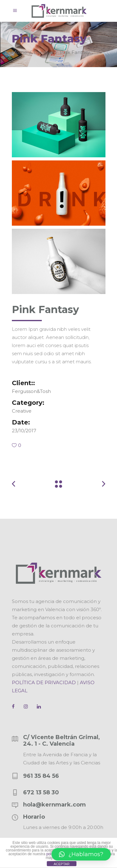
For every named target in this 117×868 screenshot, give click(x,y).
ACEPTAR (62, 864)
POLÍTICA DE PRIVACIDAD (44, 682)
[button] (81, 854)
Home (19, 52)
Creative (44, 52)
